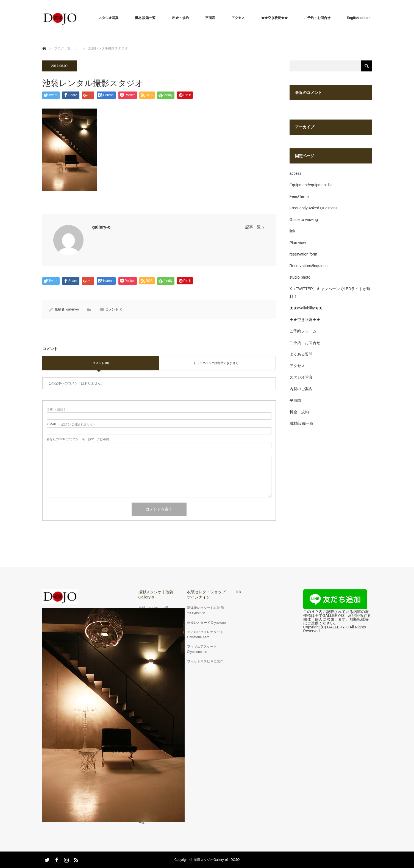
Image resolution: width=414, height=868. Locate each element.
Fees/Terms (300, 196)
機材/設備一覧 (145, 18)
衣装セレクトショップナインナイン (206, 594)
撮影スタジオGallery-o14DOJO (217, 860)
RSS (75, 859)
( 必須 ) (56, 410)
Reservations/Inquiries (309, 266)
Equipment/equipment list (311, 185)
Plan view (298, 243)
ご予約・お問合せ (317, 18)
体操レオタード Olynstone (206, 623)
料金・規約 (180, 18)
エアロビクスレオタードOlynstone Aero (205, 635)
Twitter (46, 859)
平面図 (210, 18)
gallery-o (102, 227)
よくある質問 (301, 354)
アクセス (238, 18)
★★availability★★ (306, 308)
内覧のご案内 (301, 389)
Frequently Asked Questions (314, 208)
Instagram (66, 859)
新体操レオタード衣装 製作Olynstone (206, 610)
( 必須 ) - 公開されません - (71, 424)
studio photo (300, 277)
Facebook (56, 859)
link (292, 231)
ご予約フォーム (303, 331)
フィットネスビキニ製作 (205, 661)
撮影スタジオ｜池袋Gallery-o (156, 594)
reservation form (303, 254)
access (296, 173)
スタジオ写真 (109, 18)
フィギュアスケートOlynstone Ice (202, 649)
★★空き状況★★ (274, 18)
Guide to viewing (304, 220)
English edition (359, 18)
